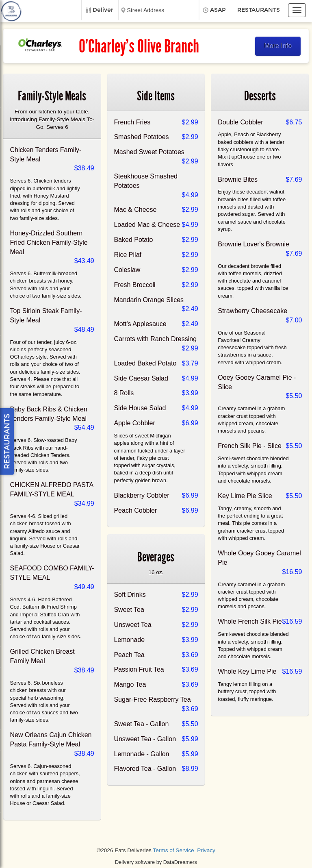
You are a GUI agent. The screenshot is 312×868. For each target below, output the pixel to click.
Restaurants (259, 10)
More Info (278, 46)
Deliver (103, 10)
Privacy (206, 850)
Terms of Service (173, 850)
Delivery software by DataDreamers (156, 862)
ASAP (218, 10)
